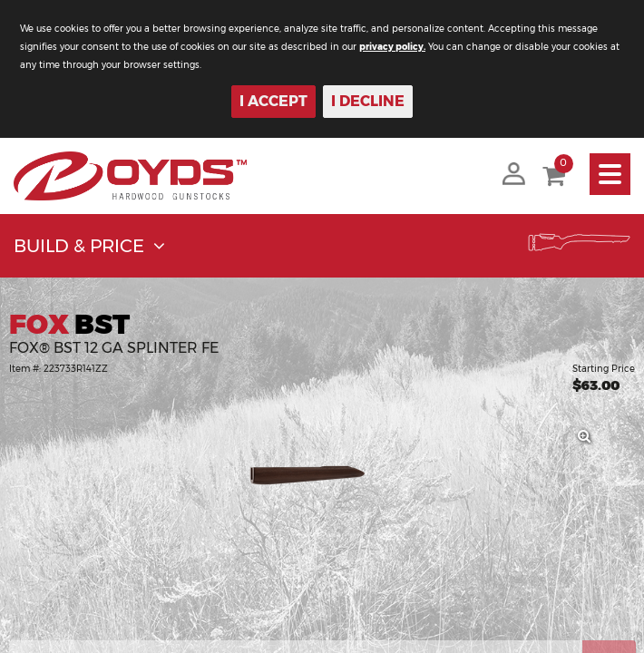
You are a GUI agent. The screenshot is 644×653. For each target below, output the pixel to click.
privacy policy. (392, 47)
